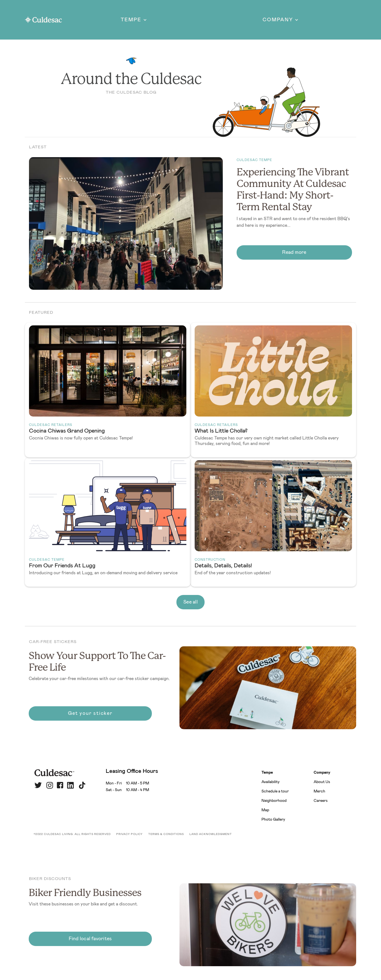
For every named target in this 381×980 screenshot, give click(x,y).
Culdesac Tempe (254, 160)
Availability (271, 782)
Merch (319, 791)
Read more (294, 252)
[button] (134, 20)
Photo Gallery (273, 820)
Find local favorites (90, 939)
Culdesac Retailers (51, 425)
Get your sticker (90, 713)
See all (190, 602)
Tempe (267, 773)
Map (265, 810)
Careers (321, 801)
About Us (322, 782)
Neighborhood (274, 801)
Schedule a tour (275, 791)
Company (322, 773)
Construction (210, 560)
